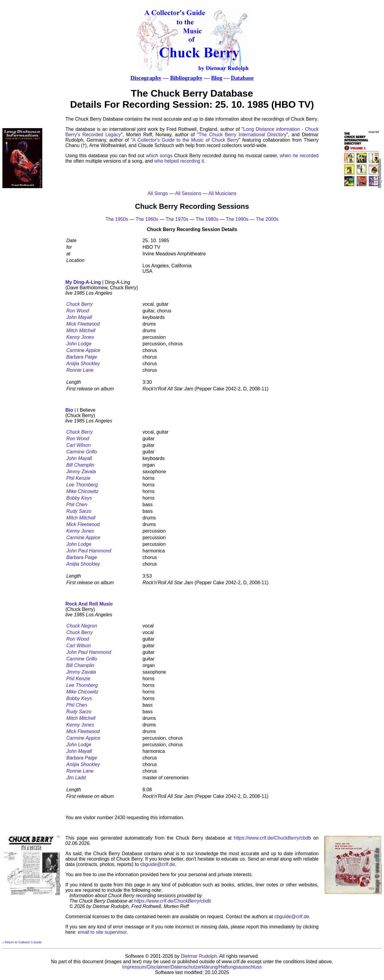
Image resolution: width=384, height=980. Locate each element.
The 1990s (237, 219)
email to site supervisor (102, 932)
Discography (146, 78)
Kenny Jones (80, 337)
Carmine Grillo (82, 452)
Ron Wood (78, 311)
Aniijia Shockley (83, 364)
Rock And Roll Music (89, 604)
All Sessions (188, 193)
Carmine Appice (83, 350)
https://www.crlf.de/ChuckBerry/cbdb (273, 838)
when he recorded (299, 156)
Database (242, 78)
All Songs (158, 193)
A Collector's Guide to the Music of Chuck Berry (186, 140)
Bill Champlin (80, 465)
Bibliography (186, 78)
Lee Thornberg (82, 485)
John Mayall (79, 317)
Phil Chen (77, 505)
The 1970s (177, 219)
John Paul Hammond (89, 551)
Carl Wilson (79, 445)
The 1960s (147, 219)
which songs (159, 156)
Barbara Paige (82, 357)
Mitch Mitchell (81, 331)
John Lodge (79, 344)
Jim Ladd (76, 778)
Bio (69, 410)
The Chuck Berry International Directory (242, 135)
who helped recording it (179, 161)
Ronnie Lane (80, 370)
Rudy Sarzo (79, 511)
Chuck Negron (82, 626)
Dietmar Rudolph (199, 956)
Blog (216, 78)
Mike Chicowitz (82, 491)
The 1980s (207, 219)
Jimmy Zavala (81, 472)
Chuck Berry (79, 304)
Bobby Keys (79, 498)
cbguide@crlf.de (157, 864)
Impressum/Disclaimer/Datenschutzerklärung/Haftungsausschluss (192, 967)
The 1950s (117, 219)
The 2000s (267, 219)
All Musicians (222, 193)
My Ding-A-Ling (83, 282)
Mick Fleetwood (83, 324)
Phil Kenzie (78, 478)
